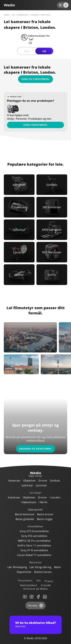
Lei (44, 51)
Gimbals (55, 481)
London (35, 15)
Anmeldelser (35, 526)
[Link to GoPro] (52, 275)
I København (29, 502)
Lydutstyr (27, 485)
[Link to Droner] (19, 275)
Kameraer (23, 15)
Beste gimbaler (25, 519)
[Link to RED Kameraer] (52, 252)
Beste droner (45, 514)
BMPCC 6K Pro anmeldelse (34, 541)
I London (55, 497)
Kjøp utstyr (35, 476)
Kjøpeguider (35, 510)
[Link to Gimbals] (52, 185)
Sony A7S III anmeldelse (34, 531)
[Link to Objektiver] (19, 207)
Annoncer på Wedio (35, 589)
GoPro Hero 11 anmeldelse (34, 545)
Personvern (25, 581)
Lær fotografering (40, 567)
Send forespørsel (35, 125)
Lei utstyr (35, 493)
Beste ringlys (45, 519)
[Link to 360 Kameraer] (52, 207)
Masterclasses (43, 572)
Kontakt (46, 585)
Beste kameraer (25, 514)
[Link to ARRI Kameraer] (52, 230)
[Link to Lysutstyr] (19, 252)
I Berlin (43, 502)
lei (13, 15)
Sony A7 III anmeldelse (34, 550)
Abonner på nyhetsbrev (35, 449)
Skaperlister (24, 572)
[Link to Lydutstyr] (19, 230)
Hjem (6, 15)
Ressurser (36, 562)
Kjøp (27, 51)
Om (39, 581)
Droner (43, 481)
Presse (49, 581)
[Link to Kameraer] (19, 185)
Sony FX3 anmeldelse (34, 536)
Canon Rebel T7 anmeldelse (34, 555)
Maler (58, 567)
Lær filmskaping (17, 567)
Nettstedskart (29, 585)
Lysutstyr (41, 485)
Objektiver (29, 481)
